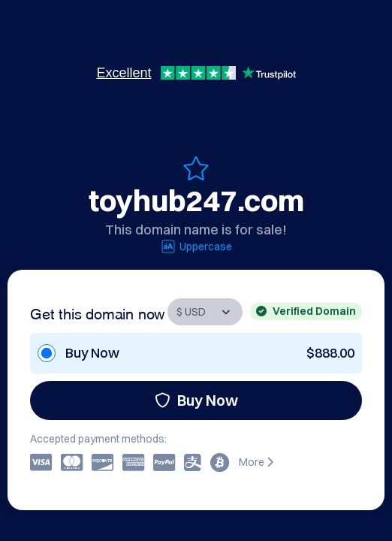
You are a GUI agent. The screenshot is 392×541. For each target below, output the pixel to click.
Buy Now (196, 400)
